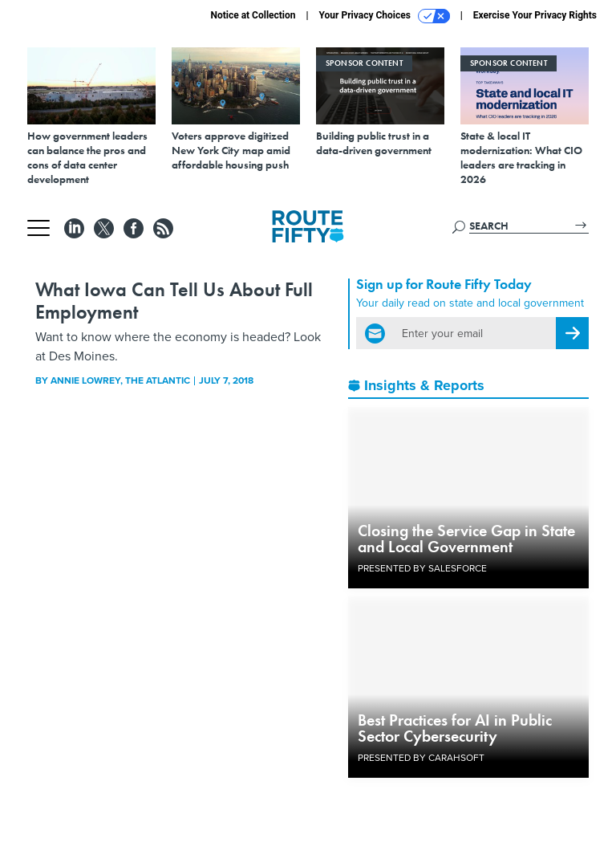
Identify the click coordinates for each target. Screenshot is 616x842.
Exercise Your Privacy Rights (535, 15)
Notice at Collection (253, 15)
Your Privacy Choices (385, 16)
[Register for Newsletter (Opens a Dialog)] (572, 333)
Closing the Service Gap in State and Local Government (466, 539)
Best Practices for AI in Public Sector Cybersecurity (455, 728)
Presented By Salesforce (422, 568)
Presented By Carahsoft (421, 758)
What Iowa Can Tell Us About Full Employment (174, 301)
